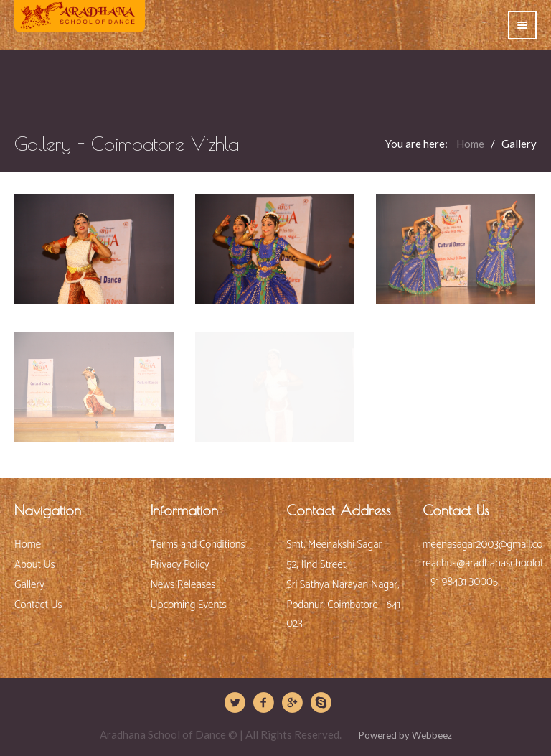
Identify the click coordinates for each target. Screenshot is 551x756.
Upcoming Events (189, 605)
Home (471, 144)
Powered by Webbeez (404, 735)
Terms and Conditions (198, 545)
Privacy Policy (180, 565)
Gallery (29, 585)
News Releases (183, 585)
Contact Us (38, 605)
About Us (35, 565)
